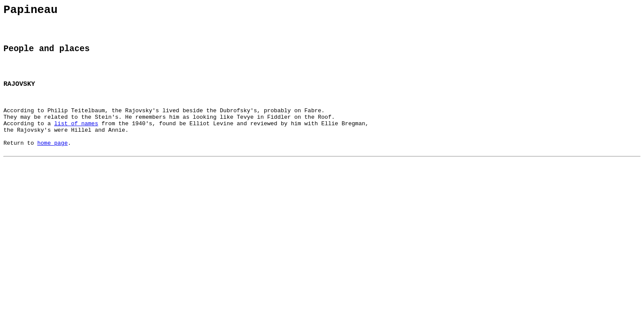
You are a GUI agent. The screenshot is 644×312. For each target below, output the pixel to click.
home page (52, 164)
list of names (76, 140)
